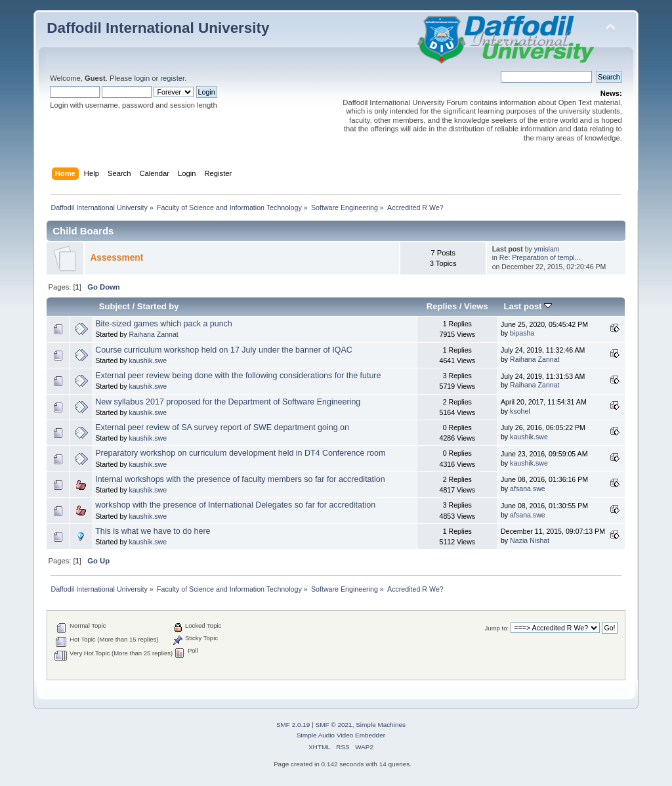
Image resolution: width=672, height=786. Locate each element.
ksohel (520, 411)
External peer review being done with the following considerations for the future (238, 376)
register (172, 78)
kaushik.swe (148, 360)
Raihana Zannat (153, 334)
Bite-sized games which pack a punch (164, 324)
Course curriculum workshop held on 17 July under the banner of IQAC (224, 350)
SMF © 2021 (334, 725)
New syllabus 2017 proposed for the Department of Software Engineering (228, 402)
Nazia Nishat (530, 540)
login (142, 78)
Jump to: (497, 628)
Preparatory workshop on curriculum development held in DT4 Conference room (240, 453)
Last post (528, 306)
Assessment (116, 258)
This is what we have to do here (153, 531)
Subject (115, 306)
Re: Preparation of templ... (540, 257)
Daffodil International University (158, 28)
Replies (442, 306)
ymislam (547, 249)
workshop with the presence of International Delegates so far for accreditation (235, 505)
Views (476, 306)
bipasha (522, 333)
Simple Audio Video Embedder (341, 735)
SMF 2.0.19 (293, 725)
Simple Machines (381, 725)
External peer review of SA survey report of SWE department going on (222, 427)
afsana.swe (528, 489)
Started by (158, 306)
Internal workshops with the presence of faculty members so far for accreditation (240, 479)
